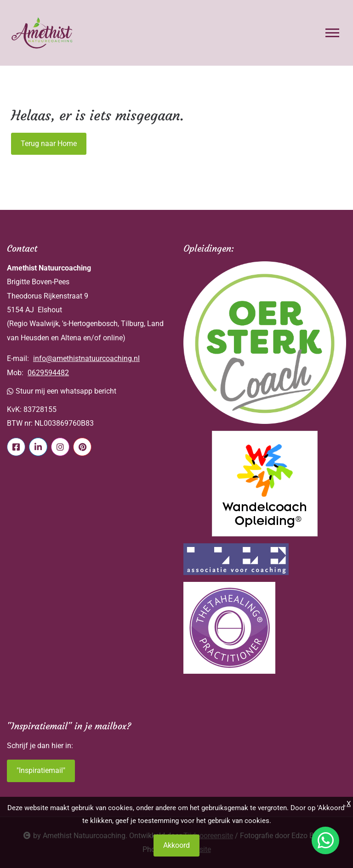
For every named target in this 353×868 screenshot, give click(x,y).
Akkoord (176, 845)
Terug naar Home (49, 144)
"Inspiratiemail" (41, 770)
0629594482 (48, 373)
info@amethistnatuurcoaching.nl (86, 358)
